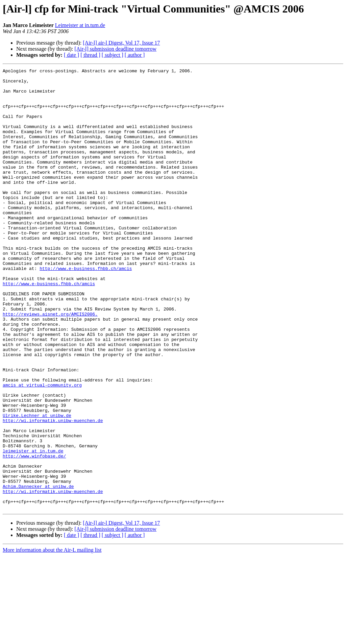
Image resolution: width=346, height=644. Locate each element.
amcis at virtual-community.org (42, 449)
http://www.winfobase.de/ (34, 534)
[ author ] (135, 55)
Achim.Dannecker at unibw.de (38, 570)
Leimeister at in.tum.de (80, 25)
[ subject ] (113, 55)
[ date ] (71, 55)
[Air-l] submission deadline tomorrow (115, 49)
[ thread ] (90, 55)
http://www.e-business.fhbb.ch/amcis (86, 309)
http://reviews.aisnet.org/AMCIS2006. (50, 364)
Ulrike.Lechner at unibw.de (37, 485)
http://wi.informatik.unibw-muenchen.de (53, 491)
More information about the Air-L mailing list (52, 638)
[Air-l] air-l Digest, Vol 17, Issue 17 (121, 43)
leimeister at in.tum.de (33, 528)
